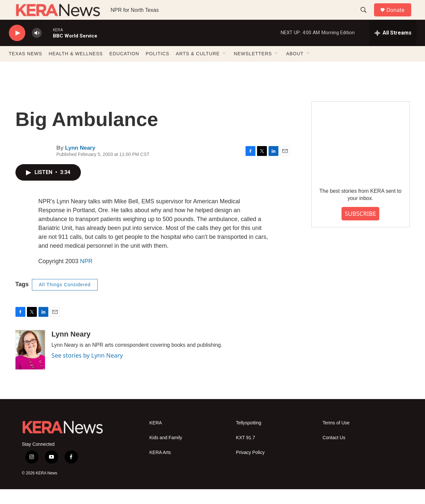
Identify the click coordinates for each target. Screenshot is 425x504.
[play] (17, 48)
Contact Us (334, 453)
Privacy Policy (250, 467)
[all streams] (393, 48)
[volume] (37, 48)
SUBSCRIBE (360, 228)
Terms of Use (336, 438)
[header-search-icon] (367, 17)
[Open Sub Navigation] (224, 68)
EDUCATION (124, 68)
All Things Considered (65, 299)
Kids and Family (166, 453)
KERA (156, 438)
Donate (400, 17)
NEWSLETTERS (253, 68)
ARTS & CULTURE (198, 68)
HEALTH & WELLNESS (76, 68)
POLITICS (157, 68)
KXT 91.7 (246, 453)
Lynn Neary (80, 163)
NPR (86, 276)
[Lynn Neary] (30, 365)
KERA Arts (160, 467)
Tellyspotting (249, 438)
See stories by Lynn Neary (87, 370)
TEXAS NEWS (26, 68)
